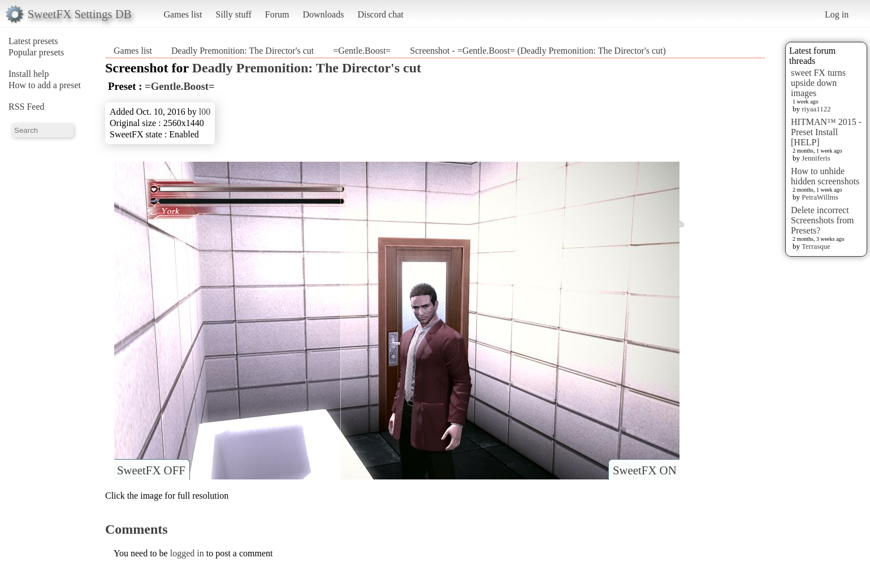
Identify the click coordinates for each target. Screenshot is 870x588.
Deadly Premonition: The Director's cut (243, 51)
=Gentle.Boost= (362, 51)
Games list (183, 14)
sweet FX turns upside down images (818, 83)
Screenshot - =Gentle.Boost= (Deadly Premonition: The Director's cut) (538, 51)
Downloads (323, 14)
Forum (277, 14)
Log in (837, 14)
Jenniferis (816, 158)
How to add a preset (45, 85)
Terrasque (816, 246)
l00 (205, 112)
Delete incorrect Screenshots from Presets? (823, 220)
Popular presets (36, 52)
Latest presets (33, 41)
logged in (187, 553)
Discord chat (380, 14)
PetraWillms (820, 197)
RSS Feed (27, 107)
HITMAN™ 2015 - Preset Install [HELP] (826, 132)
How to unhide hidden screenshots (825, 176)
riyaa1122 (816, 109)
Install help (29, 74)
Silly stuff (234, 14)
